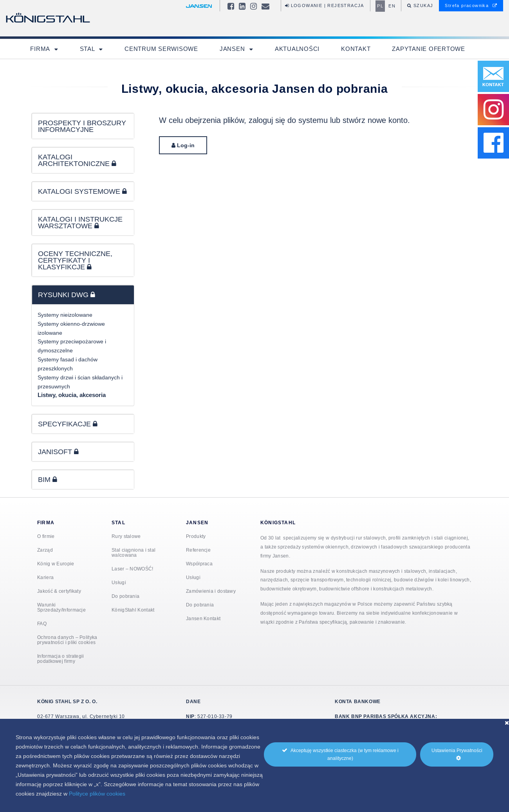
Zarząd (45, 550)
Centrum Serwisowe (161, 49)
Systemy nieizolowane (65, 315)
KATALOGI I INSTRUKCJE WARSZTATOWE (80, 222)
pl (380, 6)
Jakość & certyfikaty (59, 591)
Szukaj (423, 5)
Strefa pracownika (471, 5)
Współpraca (199, 564)
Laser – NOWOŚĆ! (133, 569)
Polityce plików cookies (97, 794)
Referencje (198, 550)
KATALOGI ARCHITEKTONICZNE (77, 160)
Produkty (196, 536)
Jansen (233, 49)
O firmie (46, 536)
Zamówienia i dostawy (211, 591)
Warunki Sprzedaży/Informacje (61, 607)
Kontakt (356, 49)
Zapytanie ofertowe (429, 49)
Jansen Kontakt (203, 618)
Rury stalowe (126, 536)
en (392, 6)
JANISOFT (58, 452)
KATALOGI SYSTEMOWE (82, 191)
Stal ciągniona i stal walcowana (134, 552)
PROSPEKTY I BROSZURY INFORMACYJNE (82, 126)
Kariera (45, 577)
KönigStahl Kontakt (133, 610)
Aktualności (297, 49)
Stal (88, 49)
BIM (48, 479)
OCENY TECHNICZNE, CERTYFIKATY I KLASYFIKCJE (75, 260)
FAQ (42, 623)
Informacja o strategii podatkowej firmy (61, 659)
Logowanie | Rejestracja (325, 5)
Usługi (119, 582)
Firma (41, 49)
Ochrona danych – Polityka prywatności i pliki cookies (67, 640)
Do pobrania (125, 596)
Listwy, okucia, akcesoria (72, 395)
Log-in (183, 145)
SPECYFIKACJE (68, 424)
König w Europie (56, 564)
